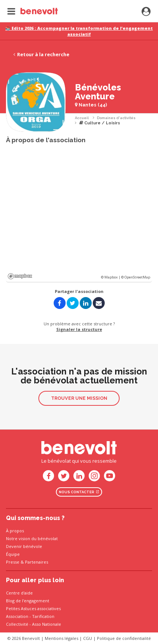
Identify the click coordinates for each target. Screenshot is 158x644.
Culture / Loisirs (100, 123)
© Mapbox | (111, 277)
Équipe (13, 554)
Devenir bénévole (24, 546)
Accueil (82, 118)
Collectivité (17, 624)
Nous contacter (79, 492)
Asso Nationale (47, 624)
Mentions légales (61, 638)
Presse (13, 562)
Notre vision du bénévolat (32, 538)
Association (17, 616)
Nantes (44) (91, 105)
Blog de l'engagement (28, 601)
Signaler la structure (79, 329)
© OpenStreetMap (136, 277)
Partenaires (37, 562)
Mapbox (20, 276)
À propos (15, 531)
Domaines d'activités (116, 118)
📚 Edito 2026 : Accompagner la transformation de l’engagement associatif (79, 31)
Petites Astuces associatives (33, 608)
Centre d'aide (19, 593)
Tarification (43, 616)
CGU (88, 638)
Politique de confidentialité (124, 638)
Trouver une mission (79, 398)
